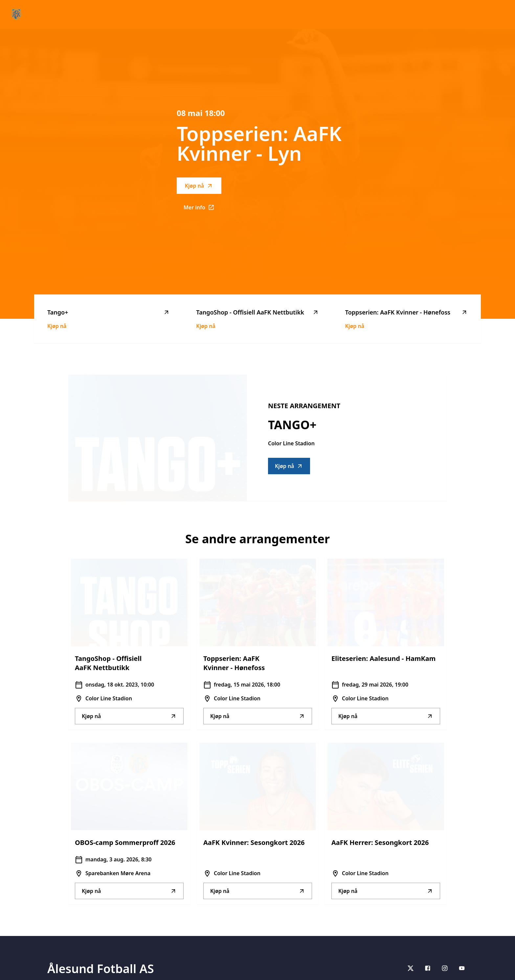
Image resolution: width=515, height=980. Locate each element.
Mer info (202, 209)
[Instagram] (445, 968)
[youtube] (462, 968)
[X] (411, 968)
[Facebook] (428, 968)
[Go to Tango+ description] (158, 438)
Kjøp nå (199, 186)
